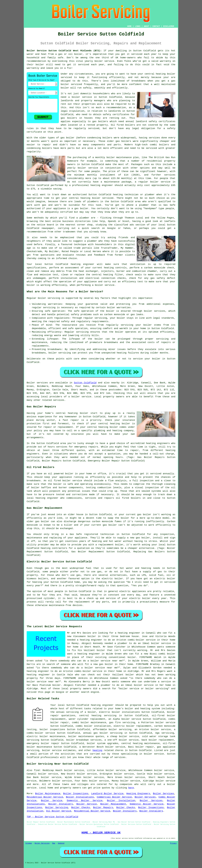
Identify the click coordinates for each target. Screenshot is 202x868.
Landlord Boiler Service (107, 794)
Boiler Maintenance (48, 794)
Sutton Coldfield (85, 383)
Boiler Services (163, 794)
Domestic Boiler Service (85, 801)
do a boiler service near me (102, 661)
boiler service (104, 61)
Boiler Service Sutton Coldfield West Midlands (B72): (64, 51)
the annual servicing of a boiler (73, 712)
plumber (92, 241)
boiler (78, 54)
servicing (127, 325)
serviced (76, 84)
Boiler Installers (61, 804)
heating (98, 750)
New (54, 843)
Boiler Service (52, 801)
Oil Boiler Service (59, 811)
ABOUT (146, 26)
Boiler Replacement (113, 804)
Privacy (173, 843)
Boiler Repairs (103, 808)
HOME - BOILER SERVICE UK (101, 833)
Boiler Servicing (57, 808)
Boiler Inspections (76, 794)
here (131, 788)
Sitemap (29, 843)
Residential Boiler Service (45, 797)
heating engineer (102, 185)
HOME (129, 26)
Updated (61, 843)
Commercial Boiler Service (114, 797)
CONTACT (156, 26)
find (37, 770)
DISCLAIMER (169, 26)
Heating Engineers (138, 794)
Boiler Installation (121, 801)
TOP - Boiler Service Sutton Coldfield (52, 817)
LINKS (138, 26)
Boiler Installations (80, 797)
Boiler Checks (81, 808)
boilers (107, 138)
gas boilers (100, 121)
